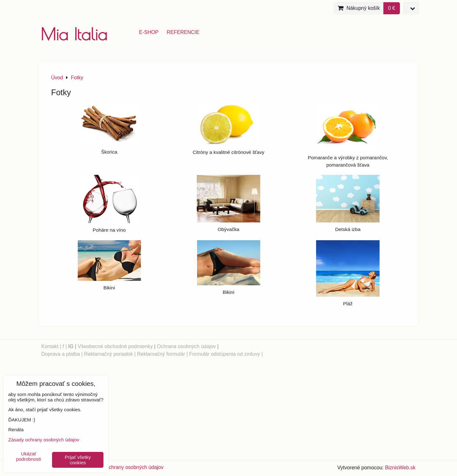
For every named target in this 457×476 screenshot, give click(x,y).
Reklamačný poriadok (109, 354)
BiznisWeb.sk (400, 468)
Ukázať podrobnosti (29, 456)
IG (71, 346)
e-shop (149, 32)
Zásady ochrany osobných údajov (126, 467)
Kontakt (50, 346)
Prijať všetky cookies (78, 460)
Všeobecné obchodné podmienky (115, 346)
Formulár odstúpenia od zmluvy (225, 354)
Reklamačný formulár (161, 354)
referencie (183, 32)
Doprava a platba (61, 354)
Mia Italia (74, 34)
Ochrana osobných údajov (186, 346)
